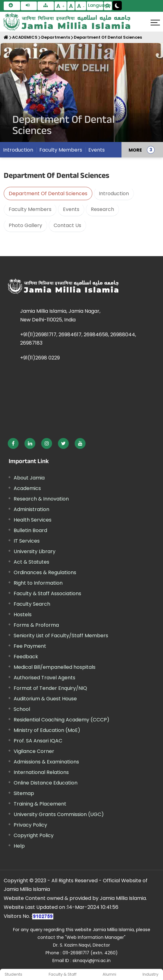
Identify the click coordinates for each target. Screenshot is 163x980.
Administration (31, 509)
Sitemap (24, 793)
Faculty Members (61, 150)
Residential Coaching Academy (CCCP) (62, 720)
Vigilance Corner (34, 751)
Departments (56, 37)
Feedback (26, 657)
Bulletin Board (30, 530)
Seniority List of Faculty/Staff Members (61, 636)
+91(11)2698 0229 (40, 358)
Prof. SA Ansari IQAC (38, 741)
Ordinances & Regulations (45, 572)
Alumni (109, 974)
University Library (35, 551)
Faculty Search (32, 604)
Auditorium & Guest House (45, 699)
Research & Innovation (41, 499)
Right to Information (38, 583)
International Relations (41, 772)
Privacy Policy (30, 825)
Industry (150, 974)
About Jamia (29, 478)
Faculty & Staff (63, 974)
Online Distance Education (46, 783)
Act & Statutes (31, 562)
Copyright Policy (34, 835)
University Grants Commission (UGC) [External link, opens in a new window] (59, 814)
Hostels (23, 615)
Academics (27, 488)
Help (19, 846)
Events (97, 150)
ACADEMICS (25, 37)
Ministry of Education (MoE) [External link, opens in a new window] (47, 730)
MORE (135, 150)
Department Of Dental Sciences (108, 37)
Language (96, 5)
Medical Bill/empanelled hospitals (55, 667)
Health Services (33, 520)
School (22, 709)
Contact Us (67, 225)
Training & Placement (40, 804)
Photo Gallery (25, 225)
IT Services (27, 541)
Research (102, 209)
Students (13, 974)
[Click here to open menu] (155, 23)
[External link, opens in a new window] (13, 443)
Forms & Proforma (36, 625)
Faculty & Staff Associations (47, 593)
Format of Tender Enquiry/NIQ (50, 688)
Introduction (18, 150)
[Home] (6, 37)
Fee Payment (30, 646)
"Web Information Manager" (95, 937)
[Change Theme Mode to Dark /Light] (117, 6)
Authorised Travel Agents (44, 678)
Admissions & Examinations (46, 762)
